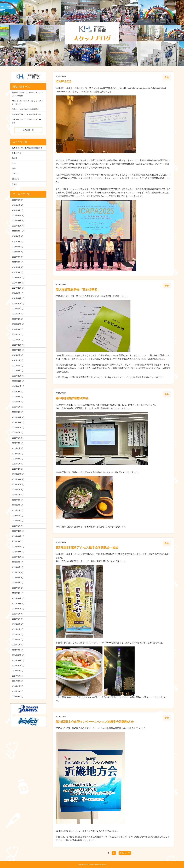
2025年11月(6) (18, 221)
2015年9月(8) (18, 614)
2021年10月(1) (18, 350)
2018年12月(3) (18, 474)
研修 (14, 169)
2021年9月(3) (18, 355)
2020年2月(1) (18, 407)
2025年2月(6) (18, 267)
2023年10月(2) (18, 303)
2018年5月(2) (18, 510)
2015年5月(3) (18, 634)
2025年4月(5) (18, 257)
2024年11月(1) (18, 283)
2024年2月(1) (18, 293)
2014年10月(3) (18, 665)
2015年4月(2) (18, 640)
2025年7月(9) (18, 241)
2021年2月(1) (18, 366)
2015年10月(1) (18, 609)
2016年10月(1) (18, 557)
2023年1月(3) (18, 319)
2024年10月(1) (18, 288)
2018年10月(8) (18, 484)
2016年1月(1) (18, 593)
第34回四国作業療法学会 (72, 398)
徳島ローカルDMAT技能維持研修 (25, 109)
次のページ (125, 853)
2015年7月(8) (18, 624)
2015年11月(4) (18, 603)
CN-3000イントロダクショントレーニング (27, 121)
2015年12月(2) (18, 598)
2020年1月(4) (18, 412)
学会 (14, 163)
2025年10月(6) (18, 226)
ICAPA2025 (64, 81)
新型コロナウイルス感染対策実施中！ (27, 148)
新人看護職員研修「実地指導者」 (78, 290)
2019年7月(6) (18, 443)
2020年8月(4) (18, 397)
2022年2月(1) (18, 340)
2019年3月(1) (18, 459)
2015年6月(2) (18, 629)
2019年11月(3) (18, 422)
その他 (15, 184)
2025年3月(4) (18, 262)
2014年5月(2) (18, 686)
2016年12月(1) (18, 547)
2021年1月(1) (18, 371)
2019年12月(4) (18, 417)
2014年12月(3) (18, 655)
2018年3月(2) (18, 521)
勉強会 (15, 158)
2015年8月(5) (18, 619)
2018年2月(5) (18, 526)
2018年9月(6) (18, 490)
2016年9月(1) (18, 562)
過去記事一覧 (28, 130)
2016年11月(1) (18, 552)
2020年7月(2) (18, 402)
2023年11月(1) (18, 298)
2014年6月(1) (18, 681)
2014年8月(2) (18, 671)
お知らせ (16, 179)
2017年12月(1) (18, 531)
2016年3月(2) (18, 588)
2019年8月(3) (18, 438)
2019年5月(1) (18, 454)
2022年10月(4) (18, 324)
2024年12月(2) (18, 278)
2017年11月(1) (18, 536)
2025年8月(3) (18, 236)
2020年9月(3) (18, 391)
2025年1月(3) (18, 272)
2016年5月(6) (18, 578)
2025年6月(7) (18, 247)
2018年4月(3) (18, 516)
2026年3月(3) (18, 200)
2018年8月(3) (18, 495)
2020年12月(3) (18, 376)
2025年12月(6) (18, 216)
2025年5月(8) (18, 252)
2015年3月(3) (18, 645)
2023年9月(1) (18, 309)
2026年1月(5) (18, 210)
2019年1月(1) (18, 469)
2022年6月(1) (18, 334)
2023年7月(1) (18, 314)
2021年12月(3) (18, 345)
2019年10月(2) (18, 428)
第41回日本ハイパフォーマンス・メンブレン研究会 (27, 94)
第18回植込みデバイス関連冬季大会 (26, 114)
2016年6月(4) (18, 572)
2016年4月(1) (18, 583)
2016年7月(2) (18, 567)
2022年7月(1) (18, 329)
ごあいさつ (16, 153)
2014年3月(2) (18, 697)
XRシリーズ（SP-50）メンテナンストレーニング (27, 102)
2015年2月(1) (18, 650)
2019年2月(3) (18, 464)
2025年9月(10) (18, 231)
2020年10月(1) (18, 386)
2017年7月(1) (18, 541)
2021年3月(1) (18, 360)
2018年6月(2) (18, 505)
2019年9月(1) (18, 433)
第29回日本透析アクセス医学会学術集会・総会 (87, 547)
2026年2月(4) (18, 205)
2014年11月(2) (18, 660)
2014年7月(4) (18, 676)
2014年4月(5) (18, 691)
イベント (16, 174)
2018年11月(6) (18, 479)
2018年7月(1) (18, 500)
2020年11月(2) (18, 381)
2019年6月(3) (18, 448)
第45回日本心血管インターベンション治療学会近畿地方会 (95, 722)
